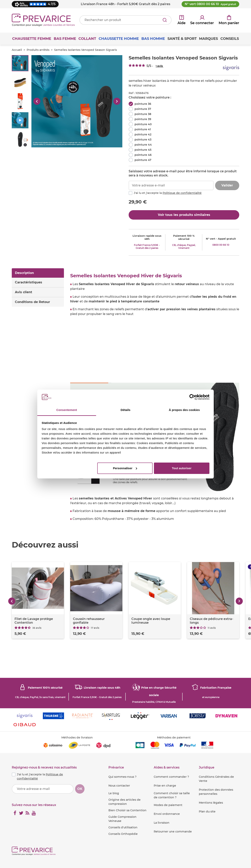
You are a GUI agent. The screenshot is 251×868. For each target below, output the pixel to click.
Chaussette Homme (119, 39)
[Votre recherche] (125, 20)
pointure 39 (143, 119)
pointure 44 (143, 145)
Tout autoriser (182, 468)
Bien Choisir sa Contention (127, 810)
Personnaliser (125, 468)
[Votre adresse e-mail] (43, 789)
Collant (87, 39)
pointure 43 (143, 140)
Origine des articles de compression (125, 802)
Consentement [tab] (67, 410)
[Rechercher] (165, 20)
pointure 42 (143, 134)
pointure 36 (143, 104)
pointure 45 (143, 150)
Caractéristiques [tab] (29, 282)
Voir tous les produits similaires (184, 215)
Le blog (114, 793)
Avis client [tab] (24, 292)
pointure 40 (143, 124)
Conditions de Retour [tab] (32, 302)
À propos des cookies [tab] (184, 410)
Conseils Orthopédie (123, 834)
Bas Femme (65, 39)
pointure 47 (143, 160)
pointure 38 (143, 114)
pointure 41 (143, 129)
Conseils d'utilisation (123, 827)
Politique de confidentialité (182, 193)
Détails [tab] (125, 410)
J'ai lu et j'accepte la (168, 193)
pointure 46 (143, 155)
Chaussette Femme (32, 39)
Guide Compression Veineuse (122, 819)
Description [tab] (24, 273)
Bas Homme (153, 39)
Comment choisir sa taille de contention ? (172, 795)
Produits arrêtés (38, 50)
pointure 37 (143, 109)
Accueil (17, 50)
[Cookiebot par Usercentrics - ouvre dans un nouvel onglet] (192, 397)
